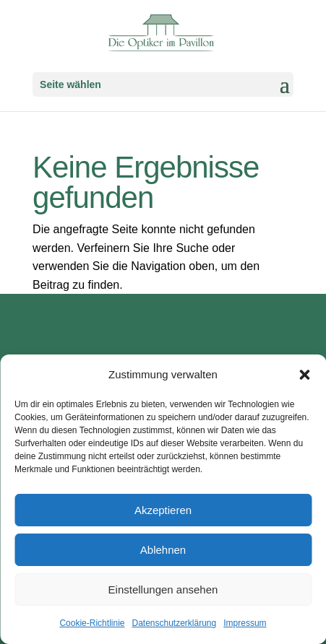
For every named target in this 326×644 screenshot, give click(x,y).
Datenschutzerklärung (174, 623)
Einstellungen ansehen (163, 589)
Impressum (245, 623)
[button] (304, 375)
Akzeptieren (163, 510)
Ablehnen (163, 550)
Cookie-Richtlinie (92, 623)
